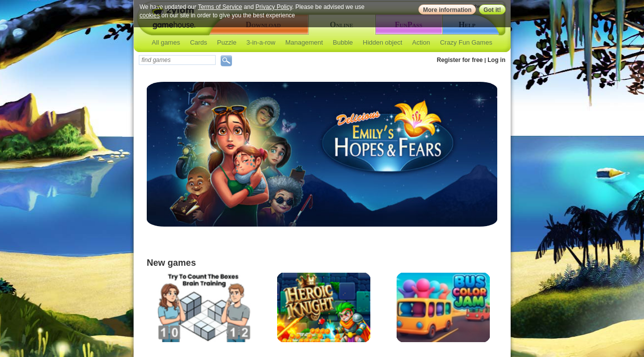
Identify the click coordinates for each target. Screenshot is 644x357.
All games (166, 42)
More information (447, 10)
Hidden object (383, 42)
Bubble (343, 42)
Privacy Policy (274, 7)
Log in (497, 60)
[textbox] (177, 60)
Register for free (460, 60)
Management (304, 42)
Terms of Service (220, 7)
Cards (199, 42)
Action (421, 42)
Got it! (492, 10)
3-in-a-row (261, 42)
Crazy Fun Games (466, 42)
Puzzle (227, 42)
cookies (150, 15)
